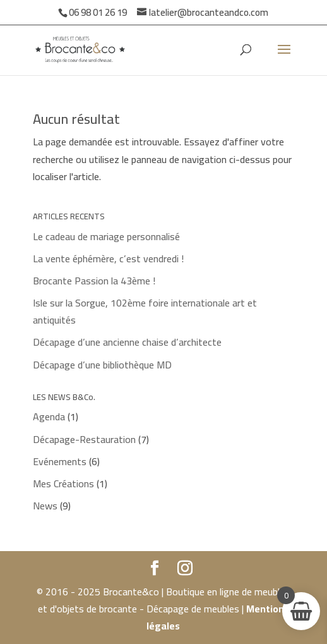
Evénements (60, 461)
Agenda (49, 416)
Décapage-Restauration (84, 439)
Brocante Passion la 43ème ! (94, 281)
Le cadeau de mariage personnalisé (106, 236)
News (45, 506)
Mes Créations (63, 483)
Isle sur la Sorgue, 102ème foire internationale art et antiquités (145, 311)
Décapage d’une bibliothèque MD (102, 365)
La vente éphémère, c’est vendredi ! (108, 258)
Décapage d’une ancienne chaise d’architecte (127, 342)
